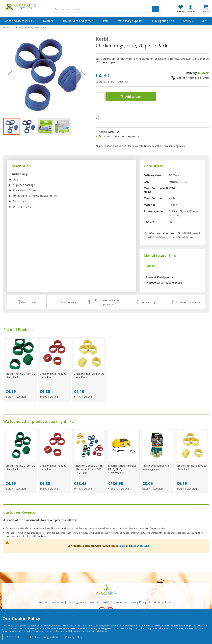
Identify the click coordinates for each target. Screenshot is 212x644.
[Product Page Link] (21, 368)
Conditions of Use (160, 602)
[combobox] (106, 9)
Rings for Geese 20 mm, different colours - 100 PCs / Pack (89, 469)
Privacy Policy (138, 602)
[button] (10, 75)
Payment (94, 602)
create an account (139, 546)
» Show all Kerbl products (160, 277)
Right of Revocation (115, 602)
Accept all (13, 637)
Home (6, 27)
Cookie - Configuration (44, 637)
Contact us (57, 602)
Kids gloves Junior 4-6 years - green (156, 468)
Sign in (122, 546)
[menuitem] (18, 21)
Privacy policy (74, 637)
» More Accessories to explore (163, 283)
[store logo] (21, 6)
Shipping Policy (76, 602)
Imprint (43, 602)
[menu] (106, 21)
